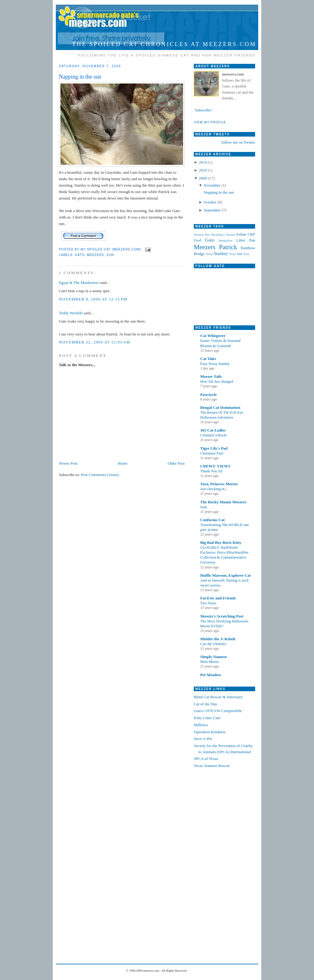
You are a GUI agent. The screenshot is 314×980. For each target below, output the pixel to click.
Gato (80, 255)
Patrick (228, 247)
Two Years (208, 603)
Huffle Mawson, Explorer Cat (226, 575)
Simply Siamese (214, 657)
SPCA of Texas (206, 759)
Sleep (209, 254)
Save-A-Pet (203, 739)
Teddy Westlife (71, 313)
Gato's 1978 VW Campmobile (218, 711)
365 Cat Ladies (213, 430)
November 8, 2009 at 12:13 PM (93, 299)
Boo (207, 235)
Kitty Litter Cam (207, 718)
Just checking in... (214, 489)
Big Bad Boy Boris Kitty (221, 542)
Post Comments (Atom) (100, 475)
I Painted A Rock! (214, 435)
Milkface (201, 725)
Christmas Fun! (212, 453)
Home (123, 463)
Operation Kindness (210, 732)
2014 (203, 162)
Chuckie (230, 235)
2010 (203, 170)
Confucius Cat (213, 520)
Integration (226, 240)
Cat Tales (208, 359)
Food (197, 240)
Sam (204, 507)
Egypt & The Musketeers (79, 283)
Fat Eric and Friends (218, 598)
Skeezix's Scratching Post (222, 616)
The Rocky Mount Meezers (223, 502)
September (213, 210)
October (211, 202)
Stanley (221, 253)
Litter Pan (246, 240)
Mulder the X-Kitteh (218, 639)
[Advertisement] (218, 864)
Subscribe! (203, 110)
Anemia (199, 235)
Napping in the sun (80, 77)
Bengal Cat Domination (220, 407)
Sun (110, 255)
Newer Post (68, 463)
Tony (246, 254)
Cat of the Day (205, 704)
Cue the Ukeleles (213, 644)
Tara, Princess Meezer (219, 484)
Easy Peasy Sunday (215, 364)
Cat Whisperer (213, 336)
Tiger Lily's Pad (214, 448)
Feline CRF (246, 234)
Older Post (176, 463)
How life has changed (217, 382)
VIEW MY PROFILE (210, 122)
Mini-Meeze (210, 662)
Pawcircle (209, 395)
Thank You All (211, 471)
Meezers (95, 255)
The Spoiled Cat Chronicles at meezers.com (164, 44)
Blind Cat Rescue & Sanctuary (218, 697)
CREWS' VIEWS (215, 466)
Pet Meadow (211, 675)
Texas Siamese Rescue (212, 766)
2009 (203, 178)
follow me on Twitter (238, 142)
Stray (232, 254)
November (213, 185)
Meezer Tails (211, 376)
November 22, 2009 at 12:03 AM (94, 342)
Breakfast (217, 235)
